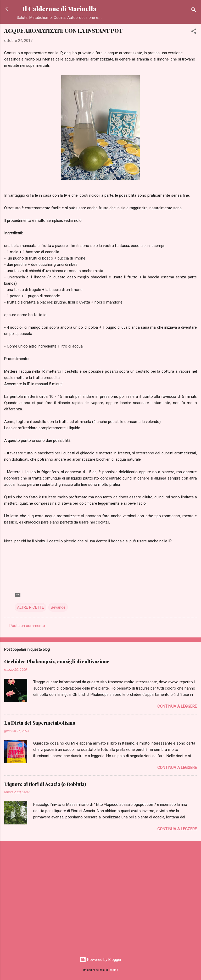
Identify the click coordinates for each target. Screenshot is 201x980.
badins (114, 970)
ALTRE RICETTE (30, 607)
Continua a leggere (177, 706)
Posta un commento (27, 626)
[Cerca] (194, 11)
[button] (194, 32)
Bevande (58, 607)
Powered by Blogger (101, 960)
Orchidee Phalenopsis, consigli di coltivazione (57, 662)
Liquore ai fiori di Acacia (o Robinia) (45, 784)
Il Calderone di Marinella (59, 9)
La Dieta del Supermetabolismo (40, 723)
